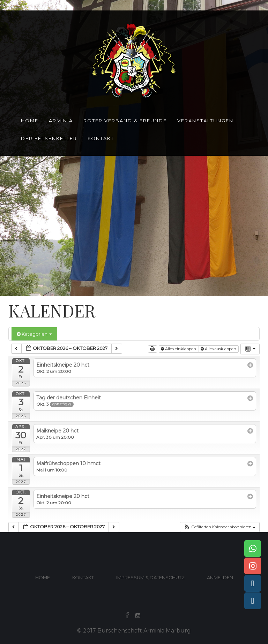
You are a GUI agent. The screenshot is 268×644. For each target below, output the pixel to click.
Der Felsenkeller (49, 138)
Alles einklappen (179, 349)
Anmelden (220, 577)
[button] (219, 527)
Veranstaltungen (205, 121)
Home (30, 121)
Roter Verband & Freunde (125, 121)
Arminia (61, 121)
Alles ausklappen (219, 349)
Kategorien (34, 334)
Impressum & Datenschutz (150, 577)
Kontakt (101, 138)
